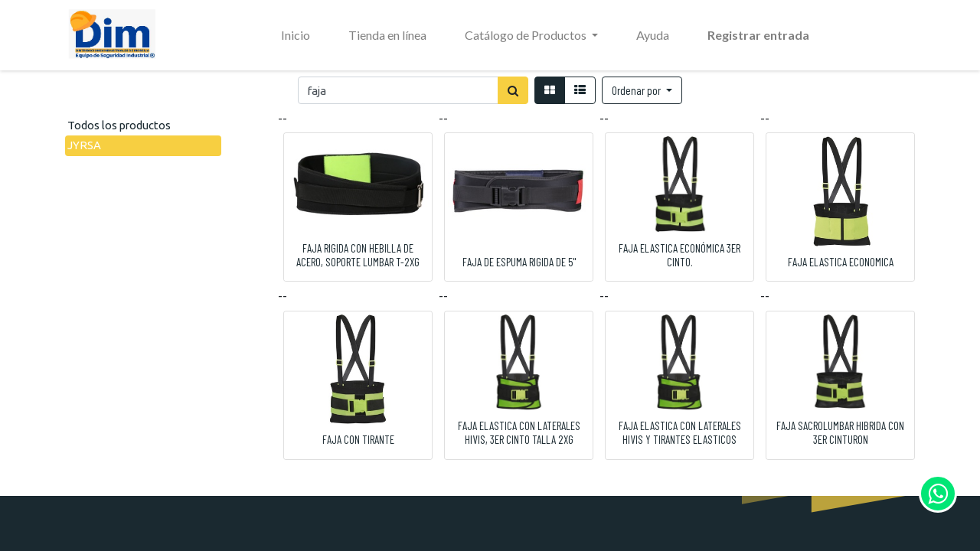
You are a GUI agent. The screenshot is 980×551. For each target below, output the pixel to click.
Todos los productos (119, 125)
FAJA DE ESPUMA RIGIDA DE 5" (519, 262)
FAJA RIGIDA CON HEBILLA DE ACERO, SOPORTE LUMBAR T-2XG (358, 255)
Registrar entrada (758, 35)
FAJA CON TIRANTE (358, 439)
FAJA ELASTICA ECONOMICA (841, 262)
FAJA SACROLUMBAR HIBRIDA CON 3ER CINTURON (840, 432)
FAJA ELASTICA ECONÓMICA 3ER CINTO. (679, 255)
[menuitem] (296, 35)
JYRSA (84, 145)
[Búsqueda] (513, 90)
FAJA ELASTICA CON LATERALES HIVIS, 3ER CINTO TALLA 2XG (519, 432)
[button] (642, 90)
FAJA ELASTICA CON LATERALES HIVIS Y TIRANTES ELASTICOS (680, 432)
